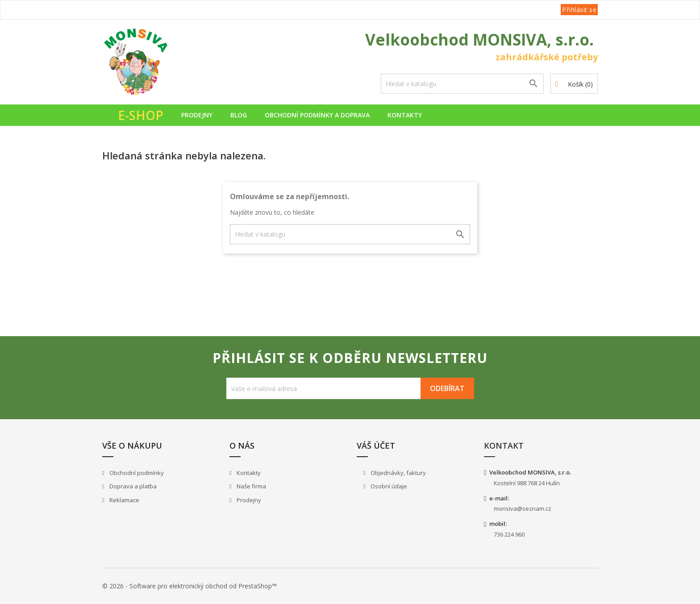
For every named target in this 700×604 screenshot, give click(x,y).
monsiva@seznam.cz (523, 508)
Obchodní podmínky (136, 473)
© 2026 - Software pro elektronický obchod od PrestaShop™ (190, 586)
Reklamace (124, 500)
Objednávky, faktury (398, 473)
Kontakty (405, 115)
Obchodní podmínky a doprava (317, 115)
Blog (239, 115)
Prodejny (197, 115)
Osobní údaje (388, 486)
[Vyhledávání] (462, 84)
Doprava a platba (132, 486)
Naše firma (251, 486)
